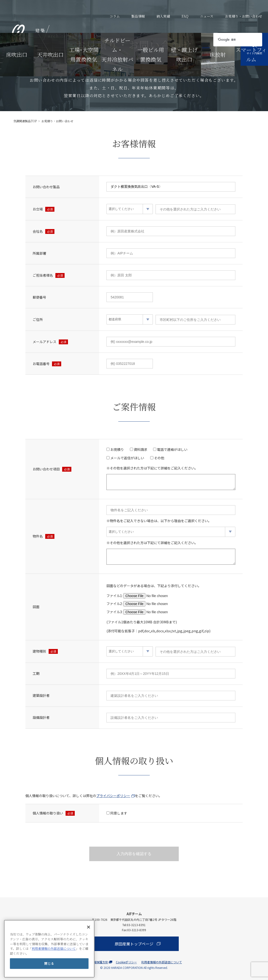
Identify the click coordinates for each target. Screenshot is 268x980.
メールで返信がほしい (127, 458)
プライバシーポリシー (113, 796)
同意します (119, 813)
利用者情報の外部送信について (54, 948)
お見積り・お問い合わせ (244, 16)
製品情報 (138, 16)
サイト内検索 (254, 49)
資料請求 (141, 449)
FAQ (185, 16)
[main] (49, 949)
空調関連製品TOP (25, 121)
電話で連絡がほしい (172, 449)
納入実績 (163, 16)
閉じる (49, 963)
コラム (115, 16)
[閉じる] (89, 927)
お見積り (117, 449)
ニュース (207, 16)
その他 (159, 458)
